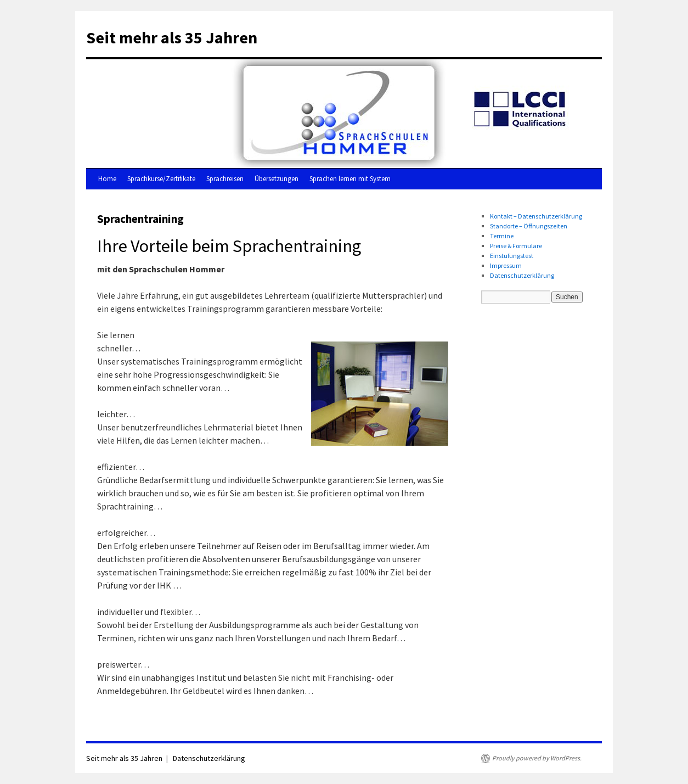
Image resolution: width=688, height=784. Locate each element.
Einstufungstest (512, 256)
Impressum (506, 265)
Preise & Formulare (516, 246)
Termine (502, 236)
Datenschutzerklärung (522, 275)
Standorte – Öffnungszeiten (529, 226)
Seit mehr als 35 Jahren (172, 37)
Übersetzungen (277, 179)
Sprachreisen (225, 179)
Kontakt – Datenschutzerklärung (536, 216)
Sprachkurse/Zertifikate (161, 179)
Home (107, 179)
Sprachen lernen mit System (350, 179)
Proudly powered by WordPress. (537, 758)
